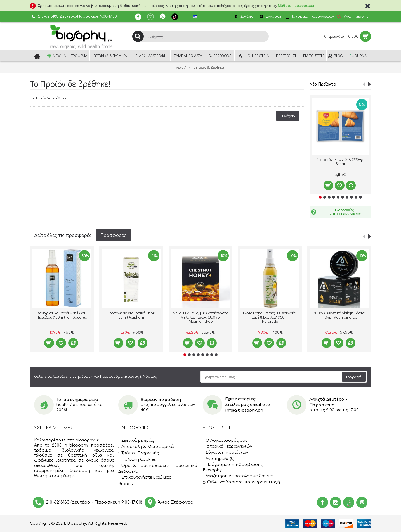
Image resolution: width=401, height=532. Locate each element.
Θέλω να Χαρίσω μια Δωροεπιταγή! (242, 482)
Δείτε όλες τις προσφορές (63, 235)
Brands (126, 484)
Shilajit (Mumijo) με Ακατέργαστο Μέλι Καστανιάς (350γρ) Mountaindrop (201, 317)
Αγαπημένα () (219, 459)
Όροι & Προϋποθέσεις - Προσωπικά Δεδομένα (158, 468)
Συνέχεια (288, 116)
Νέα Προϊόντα (323, 84)
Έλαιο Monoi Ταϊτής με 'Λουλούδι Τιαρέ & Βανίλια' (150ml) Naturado (270, 317)
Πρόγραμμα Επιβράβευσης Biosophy (233, 467)
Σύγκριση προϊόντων (225, 453)
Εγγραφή (354, 377)
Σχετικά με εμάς (136, 441)
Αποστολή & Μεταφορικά (146, 447)
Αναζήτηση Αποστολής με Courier (238, 476)
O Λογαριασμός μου (225, 440)
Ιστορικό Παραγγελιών (227, 446)
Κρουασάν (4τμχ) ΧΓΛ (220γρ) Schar (340, 161)
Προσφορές (113, 235)
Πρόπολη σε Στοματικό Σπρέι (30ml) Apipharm (131, 315)
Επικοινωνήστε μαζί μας (145, 478)
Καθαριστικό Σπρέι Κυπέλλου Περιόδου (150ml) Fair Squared (62, 315)
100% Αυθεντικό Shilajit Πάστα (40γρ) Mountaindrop (339, 315)
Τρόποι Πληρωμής (139, 453)
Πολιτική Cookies (137, 460)
